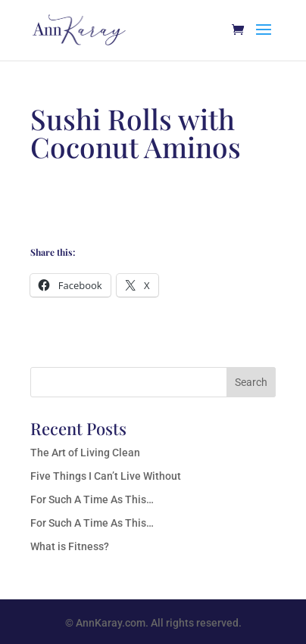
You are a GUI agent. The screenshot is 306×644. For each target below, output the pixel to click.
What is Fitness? (70, 546)
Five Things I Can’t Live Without (106, 476)
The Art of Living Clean (85, 453)
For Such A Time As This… (92, 499)
